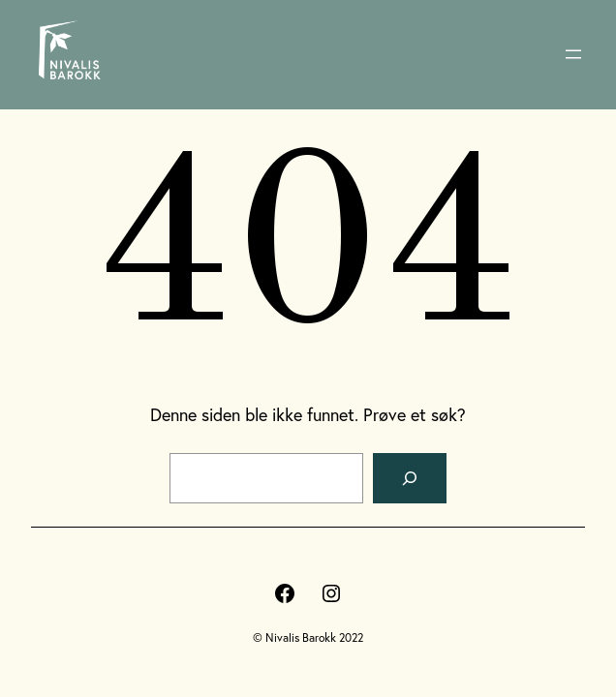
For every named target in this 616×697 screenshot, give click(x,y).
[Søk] (410, 478)
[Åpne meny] (573, 54)
